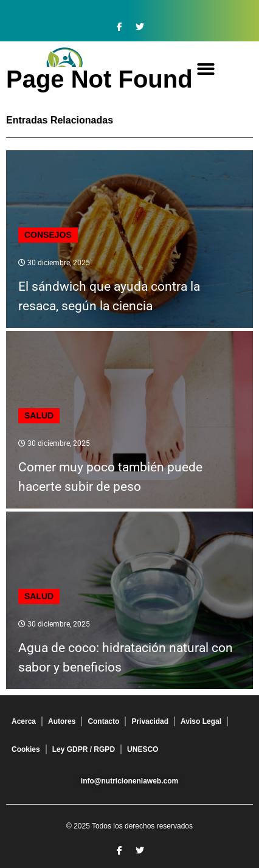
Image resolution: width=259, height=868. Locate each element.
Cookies (26, 749)
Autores (62, 721)
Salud (39, 415)
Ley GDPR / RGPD (84, 749)
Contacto (103, 721)
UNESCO (143, 749)
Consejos (48, 235)
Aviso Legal (201, 721)
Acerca (24, 721)
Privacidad (150, 721)
